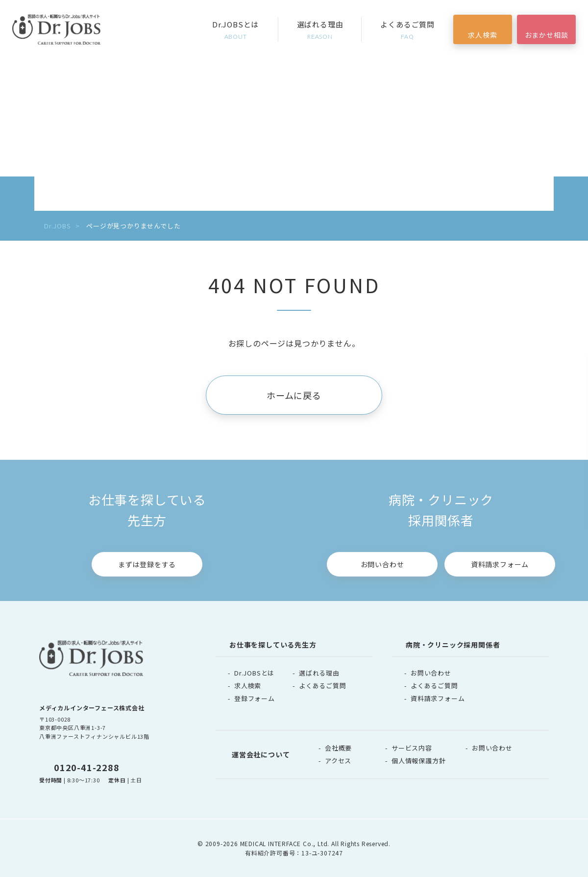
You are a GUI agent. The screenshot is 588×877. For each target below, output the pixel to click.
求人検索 (482, 35)
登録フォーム (255, 698)
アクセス (338, 761)
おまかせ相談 (547, 35)
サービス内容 (412, 748)
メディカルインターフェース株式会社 (92, 708)
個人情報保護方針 (418, 761)
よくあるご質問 (407, 30)
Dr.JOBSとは (236, 30)
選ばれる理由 (320, 30)
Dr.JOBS (58, 226)
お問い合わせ (382, 564)
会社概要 (338, 748)
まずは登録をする (147, 564)
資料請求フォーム (500, 564)
